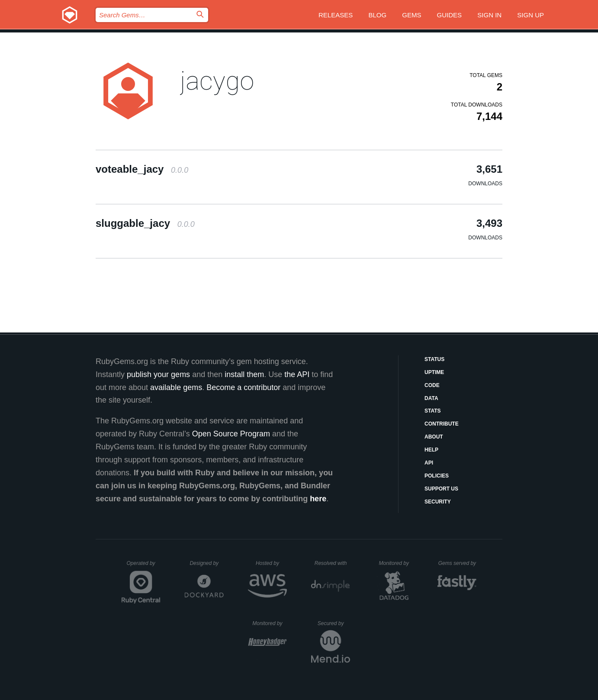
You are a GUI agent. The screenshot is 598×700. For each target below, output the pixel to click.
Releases (336, 15)
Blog (377, 15)
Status (434, 359)
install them (244, 374)
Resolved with (332, 563)
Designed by (206, 563)
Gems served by (458, 563)
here (318, 499)
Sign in (489, 15)
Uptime (434, 372)
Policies (437, 476)
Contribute (442, 424)
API (429, 463)
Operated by (144, 566)
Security (438, 502)
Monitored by (396, 563)
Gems (412, 15)
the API (297, 374)
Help (431, 450)
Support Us (441, 489)
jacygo (217, 81)
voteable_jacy (142, 169)
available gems (176, 387)
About (434, 437)
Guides (450, 15)
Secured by (334, 623)
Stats (433, 411)
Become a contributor (243, 387)
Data (431, 398)
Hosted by (271, 563)
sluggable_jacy (145, 223)
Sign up (530, 15)
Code (432, 385)
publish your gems (158, 374)
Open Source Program (231, 434)
